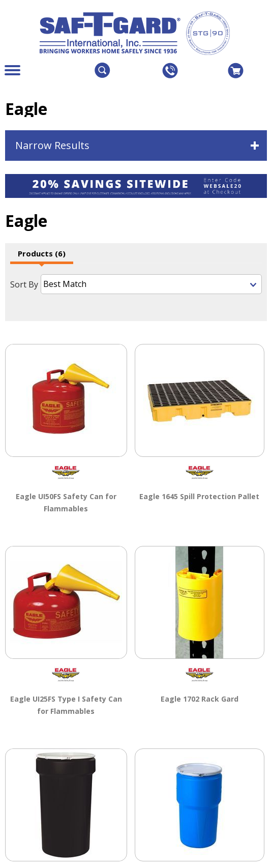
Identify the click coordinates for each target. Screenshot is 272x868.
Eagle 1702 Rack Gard (200, 698)
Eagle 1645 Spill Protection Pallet (199, 496)
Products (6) (42, 253)
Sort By (24, 284)
